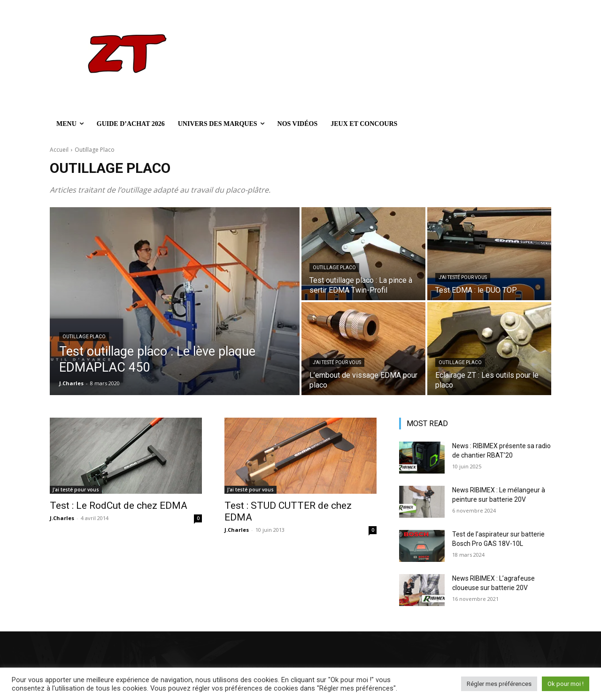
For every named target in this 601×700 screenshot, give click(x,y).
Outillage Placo (84, 337)
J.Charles (62, 518)
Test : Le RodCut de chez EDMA (119, 506)
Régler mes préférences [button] (499, 684)
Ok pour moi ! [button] (566, 684)
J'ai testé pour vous (463, 277)
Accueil (59, 150)
